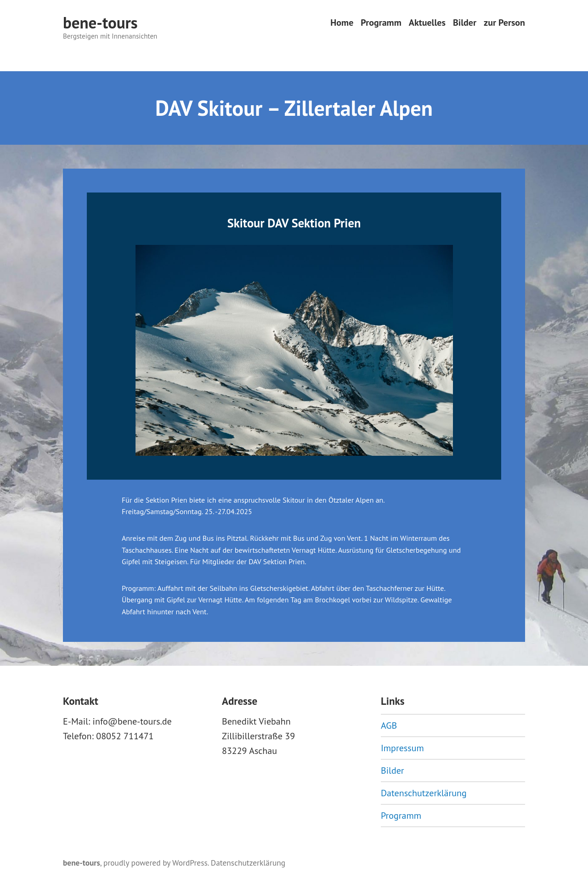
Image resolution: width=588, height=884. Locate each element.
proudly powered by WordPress (155, 863)
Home (342, 23)
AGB (389, 725)
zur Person (504, 23)
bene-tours (100, 23)
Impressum (402, 748)
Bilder (465, 23)
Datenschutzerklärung (424, 793)
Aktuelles (427, 23)
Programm (381, 23)
